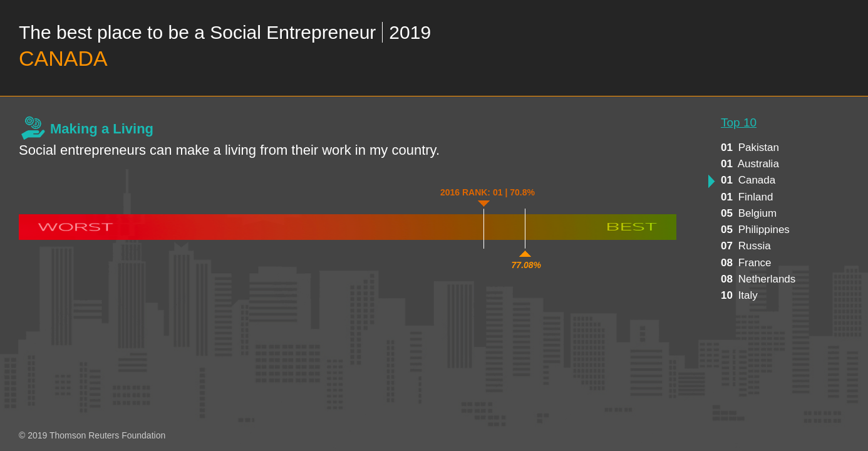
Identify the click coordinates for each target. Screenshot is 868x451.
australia (750, 164)
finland (747, 197)
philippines (755, 230)
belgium (749, 213)
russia (746, 246)
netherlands (758, 279)
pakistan (750, 148)
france (746, 263)
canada (748, 180)
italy (739, 295)
